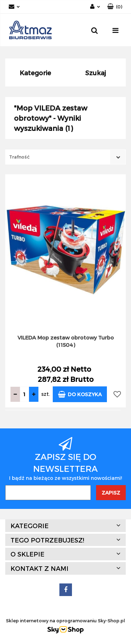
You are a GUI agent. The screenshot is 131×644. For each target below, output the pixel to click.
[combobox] (65, 157)
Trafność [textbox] (19, 157)
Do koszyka (80, 394)
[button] (115, 7)
